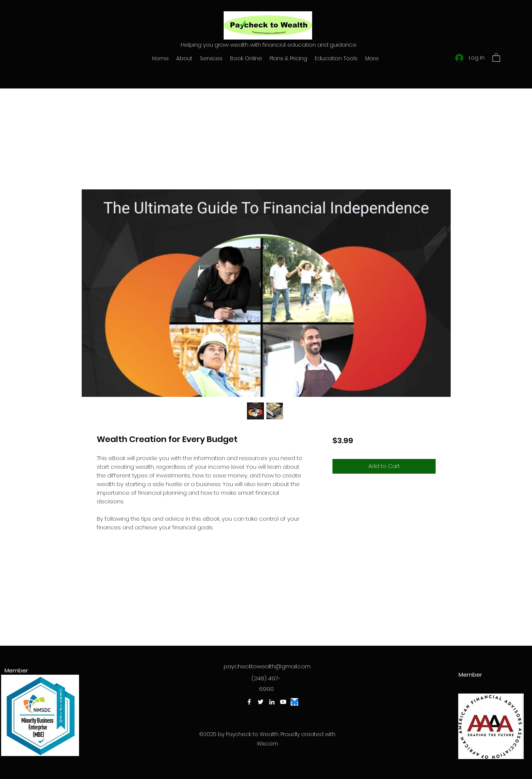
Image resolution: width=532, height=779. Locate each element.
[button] (496, 57)
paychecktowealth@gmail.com (267, 666)
